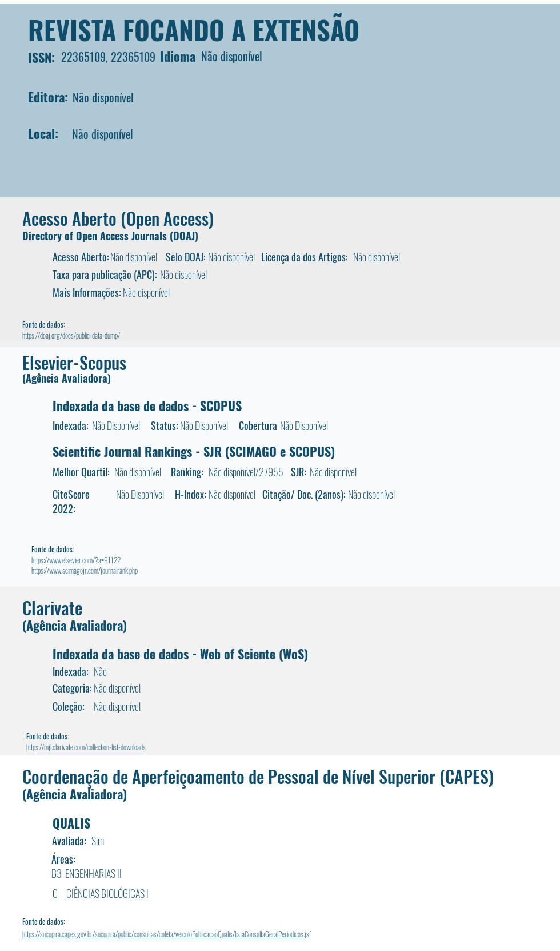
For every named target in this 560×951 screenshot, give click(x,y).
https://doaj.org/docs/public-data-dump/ (71, 335)
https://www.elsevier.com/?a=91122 (76, 560)
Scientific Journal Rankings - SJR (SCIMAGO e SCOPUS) (194, 451)
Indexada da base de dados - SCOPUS (147, 405)
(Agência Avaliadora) (67, 378)
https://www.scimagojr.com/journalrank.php (85, 570)
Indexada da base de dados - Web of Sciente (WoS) (180, 654)
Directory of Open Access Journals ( (98, 236)
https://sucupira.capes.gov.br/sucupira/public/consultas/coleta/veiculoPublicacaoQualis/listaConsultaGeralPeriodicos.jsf (167, 934)
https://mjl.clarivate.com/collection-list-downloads (86, 747)
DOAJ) (186, 236)
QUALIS (71, 823)
